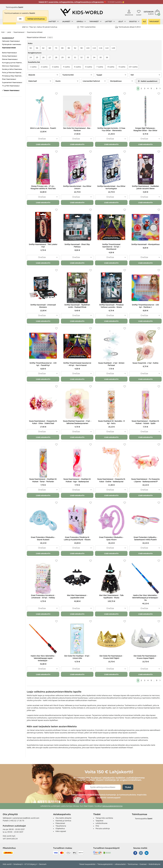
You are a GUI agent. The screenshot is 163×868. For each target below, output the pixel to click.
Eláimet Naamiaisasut (10, 59)
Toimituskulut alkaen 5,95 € (128, 27)
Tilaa (128, 787)
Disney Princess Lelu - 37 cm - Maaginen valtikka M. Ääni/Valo (43, 187)
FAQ (97, 826)
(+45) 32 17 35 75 (17, 821)
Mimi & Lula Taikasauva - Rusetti (43, 128)
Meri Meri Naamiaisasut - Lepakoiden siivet (77, 597)
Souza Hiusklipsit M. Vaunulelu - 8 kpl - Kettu (111, 422)
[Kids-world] (81, 13)
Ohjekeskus (60, 829)
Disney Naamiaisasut (10, 56)
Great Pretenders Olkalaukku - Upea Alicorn (111, 539)
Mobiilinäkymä (154, 864)
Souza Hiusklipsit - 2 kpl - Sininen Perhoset (111, 364)
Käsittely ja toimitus (63, 821)
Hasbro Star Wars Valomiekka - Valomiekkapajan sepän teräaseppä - (43, 658)
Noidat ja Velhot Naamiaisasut (13, 69)
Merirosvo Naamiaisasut (11, 66)
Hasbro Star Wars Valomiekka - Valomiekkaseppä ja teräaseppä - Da (145, 598)
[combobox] (43, 139)
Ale (144, 22)
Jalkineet (68, 22)
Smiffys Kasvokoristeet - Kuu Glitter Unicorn (77, 187)
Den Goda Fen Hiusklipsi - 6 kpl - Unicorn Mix (77, 657)
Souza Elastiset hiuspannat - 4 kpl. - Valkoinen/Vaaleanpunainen (77, 422)
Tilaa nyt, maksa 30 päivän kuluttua (40, 27)
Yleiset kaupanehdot (87, 864)
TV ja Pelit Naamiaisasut (11, 86)
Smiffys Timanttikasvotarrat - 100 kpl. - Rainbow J (145, 306)
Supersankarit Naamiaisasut (12, 83)
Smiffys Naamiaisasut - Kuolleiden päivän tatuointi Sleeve (145, 187)
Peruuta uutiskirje (103, 829)
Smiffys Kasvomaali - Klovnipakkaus (145, 244)
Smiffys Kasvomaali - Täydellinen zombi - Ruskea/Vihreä (77, 306)
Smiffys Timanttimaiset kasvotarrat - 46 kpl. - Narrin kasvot (77, 364)
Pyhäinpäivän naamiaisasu (12, 44)
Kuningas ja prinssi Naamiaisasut (13, 63)
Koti (3, 32)
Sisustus (134, 22)
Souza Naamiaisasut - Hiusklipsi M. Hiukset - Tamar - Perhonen (43, 480)
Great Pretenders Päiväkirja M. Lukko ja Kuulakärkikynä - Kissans (77, 539)
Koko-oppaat (61, 831)
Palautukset (60, 823)
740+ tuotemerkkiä (86, 27)
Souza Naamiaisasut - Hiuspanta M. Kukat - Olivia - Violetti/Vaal (43, 422)
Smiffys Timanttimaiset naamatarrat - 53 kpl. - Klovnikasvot (111, 247)
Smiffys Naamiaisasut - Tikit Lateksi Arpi (43, 246)
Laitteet (110, 22)
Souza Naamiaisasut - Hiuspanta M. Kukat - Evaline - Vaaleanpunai (111, 480)
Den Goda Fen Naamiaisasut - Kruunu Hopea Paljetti (145, 657)
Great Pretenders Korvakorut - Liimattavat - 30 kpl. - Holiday (43, 597)
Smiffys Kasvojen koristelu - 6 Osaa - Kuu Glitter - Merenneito (111, 129)
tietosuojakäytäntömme (112, 806)
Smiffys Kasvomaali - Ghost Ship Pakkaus (77, 246)
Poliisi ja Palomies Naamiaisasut (13, 73)
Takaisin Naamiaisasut (11, 91)
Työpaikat (99, 821)
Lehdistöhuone (101, 823)
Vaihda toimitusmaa (36, 19)
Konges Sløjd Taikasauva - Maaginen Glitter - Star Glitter (145, 129)
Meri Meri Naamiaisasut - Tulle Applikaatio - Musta (111, 597)
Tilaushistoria (61, 826)
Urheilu (81, 22)
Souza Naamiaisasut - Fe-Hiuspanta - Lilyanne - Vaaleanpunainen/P (145, 480)
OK (20, 19)
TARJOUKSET (154, 22)
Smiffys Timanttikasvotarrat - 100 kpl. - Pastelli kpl (43, 364)
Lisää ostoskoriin (43, 144)
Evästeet (143, 864)
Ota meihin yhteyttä (63, 818)
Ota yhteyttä (10, 814)
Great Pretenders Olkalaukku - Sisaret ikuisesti (43, 539)
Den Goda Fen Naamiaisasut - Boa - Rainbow (77, 129)
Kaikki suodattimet (148, 81)
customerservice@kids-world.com (26, 818)
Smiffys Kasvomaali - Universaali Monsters (43, 306)
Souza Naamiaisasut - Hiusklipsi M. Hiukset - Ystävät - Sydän (145, 422)
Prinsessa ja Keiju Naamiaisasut (13, 76)
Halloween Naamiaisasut (11, 41)
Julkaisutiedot (120, 864)
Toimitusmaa (133, 864)
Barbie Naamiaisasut (9, 53)
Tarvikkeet (95, 22)
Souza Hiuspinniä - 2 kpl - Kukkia (145, 363)
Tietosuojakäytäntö (105, 864)
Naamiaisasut (19, 32)
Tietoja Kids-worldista (104, 818)
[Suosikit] (56, 94)
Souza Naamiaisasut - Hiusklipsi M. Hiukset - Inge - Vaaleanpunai (77, 480)
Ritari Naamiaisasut (9, 79)
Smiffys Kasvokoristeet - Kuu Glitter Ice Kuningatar (111, 187)
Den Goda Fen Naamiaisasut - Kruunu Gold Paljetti (111, 657)
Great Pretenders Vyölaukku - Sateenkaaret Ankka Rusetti (145, 539)
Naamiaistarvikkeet (35, 32)
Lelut (122, 22)
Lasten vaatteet (50, 22)
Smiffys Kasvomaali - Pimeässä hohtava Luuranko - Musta (111, 306)
